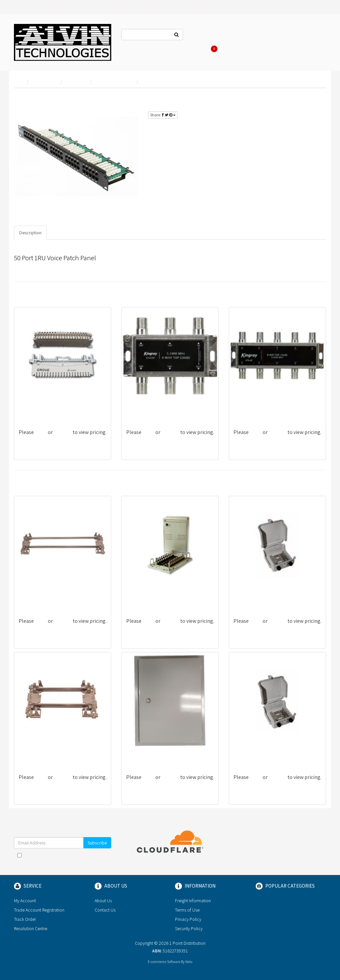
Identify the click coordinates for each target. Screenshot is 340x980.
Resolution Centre (31, 928)
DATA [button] (181, 7)
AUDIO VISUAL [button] (80, 7)
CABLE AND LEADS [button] (151, 7)
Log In (252, 35)
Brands (23, 7)
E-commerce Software (164, 962)
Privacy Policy (70, 862)
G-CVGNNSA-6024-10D (42, 409)
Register (273, 35)
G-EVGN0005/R (141, 754)
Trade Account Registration (39, 910)
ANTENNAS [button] (49, 7)
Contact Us (203, 35)
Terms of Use (187, 910)
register (300, 106)
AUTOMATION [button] (114, 7)
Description (30, 233)
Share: (163, 115)
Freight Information (193, 901)
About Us (230, 35)
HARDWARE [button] (204, 7)
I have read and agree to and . (63, 858)
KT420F (134, 409)
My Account (25, 901)
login (314, 98)
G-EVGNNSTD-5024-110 (43, 754)
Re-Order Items (302, 35)
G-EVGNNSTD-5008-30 (257, 598)
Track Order (25, 919)
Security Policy (189, 928)
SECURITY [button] (251, 7)
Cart (213, 49)
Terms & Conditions (90, 855)
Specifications (66, 233)
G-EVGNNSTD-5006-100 (151, 598)
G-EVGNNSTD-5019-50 (257, 754)
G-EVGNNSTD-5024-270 (44, 598)
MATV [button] (228, 7)
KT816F (242, 409)
